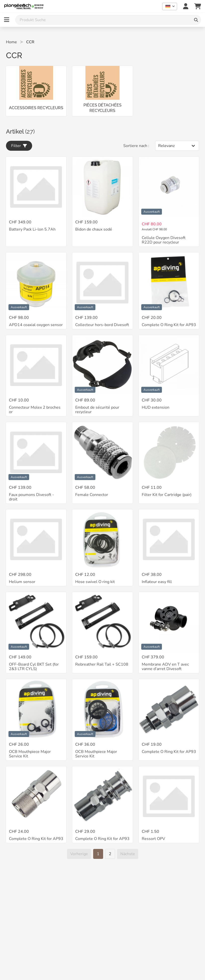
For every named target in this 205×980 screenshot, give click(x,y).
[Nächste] (128, 854)
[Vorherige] (79, 854)
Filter (19, 146)
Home (11, 42)
